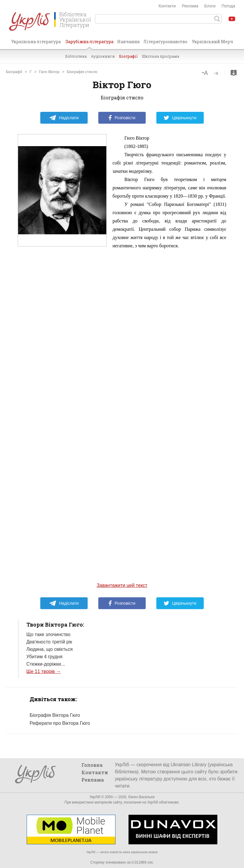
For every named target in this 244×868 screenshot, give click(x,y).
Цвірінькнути (180, 118)
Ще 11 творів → (44, 671)
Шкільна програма (160, 56)
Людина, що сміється (49, 649)
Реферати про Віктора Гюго (60, 723)
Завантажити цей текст (122, 585)
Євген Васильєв (141, 797)
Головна (92, 765)
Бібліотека (76, 56)
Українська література (36, 42)
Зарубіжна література (89, 44)
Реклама (190, 6)
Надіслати (64, 118)
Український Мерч (212, 42)
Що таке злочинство (48, 634)
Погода (228, 6)
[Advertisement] (62, 365)
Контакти (167, 6)
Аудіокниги (103, 56)
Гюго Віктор (49, 72)
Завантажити (234, 73)
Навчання (129, 42)
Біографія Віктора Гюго (55, 715)
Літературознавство (165, 42)
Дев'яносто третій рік (49, 642)
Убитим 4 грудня (44, 657)
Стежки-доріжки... (46, 664)
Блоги (210, 6)
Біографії (128, 56)
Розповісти (122, 118)
